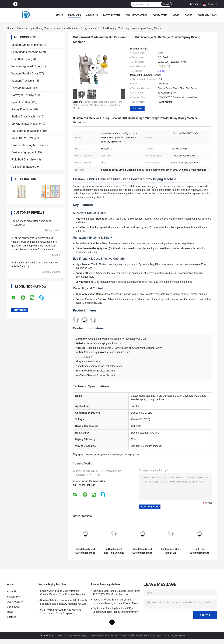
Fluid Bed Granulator (24, 160)
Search (166, 4)
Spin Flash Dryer (21, 102)
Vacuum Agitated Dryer (26, 66)
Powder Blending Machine (28, 145)
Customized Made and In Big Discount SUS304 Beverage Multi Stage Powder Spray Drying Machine (97, 105)
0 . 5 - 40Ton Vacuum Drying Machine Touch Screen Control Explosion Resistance (61, 612)
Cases (188, 15)
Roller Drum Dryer (22, 138)
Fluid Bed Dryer (21, 59)
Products (75, 15)
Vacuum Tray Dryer (23, 81)
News (176, 15)
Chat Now (193, 4)
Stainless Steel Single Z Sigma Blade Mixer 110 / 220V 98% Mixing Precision (116, 593)
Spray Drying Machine (41, 28)
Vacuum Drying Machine (27, 45)
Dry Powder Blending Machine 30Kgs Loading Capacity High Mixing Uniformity (115, 610)
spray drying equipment (89, 455)
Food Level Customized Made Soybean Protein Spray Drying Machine (199, 551)
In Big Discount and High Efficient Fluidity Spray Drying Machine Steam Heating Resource (114, 551)
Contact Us (160, 15)
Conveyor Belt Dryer (24, 95)
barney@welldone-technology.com (103, 366)
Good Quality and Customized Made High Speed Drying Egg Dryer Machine (85, 551)
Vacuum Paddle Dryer (25, 74)
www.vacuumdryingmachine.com (104, 343)
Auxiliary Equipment (24, 152)
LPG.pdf (161, 71)
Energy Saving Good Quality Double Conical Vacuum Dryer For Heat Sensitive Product (63, 593)
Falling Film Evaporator (26, 167)
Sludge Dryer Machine (25, 117)
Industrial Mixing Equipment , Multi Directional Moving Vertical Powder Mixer (115, 601)
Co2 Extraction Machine (26, 131)
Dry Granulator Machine (26, 124)
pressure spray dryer (111, 455)
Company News (207, 15)
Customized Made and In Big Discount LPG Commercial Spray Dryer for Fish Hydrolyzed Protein (171, 551)
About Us (92, 15)
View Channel (107, 371)
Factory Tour (112, 15)
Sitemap (12, 617)
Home (59, 15)
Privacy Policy (47, 635)
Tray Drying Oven (22, 88)
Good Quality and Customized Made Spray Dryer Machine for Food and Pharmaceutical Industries (142, 551)
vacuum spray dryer (130, 455)
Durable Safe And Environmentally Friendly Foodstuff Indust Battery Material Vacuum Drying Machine (64, 603)
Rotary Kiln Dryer (22, 109)
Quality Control (136, 15)
